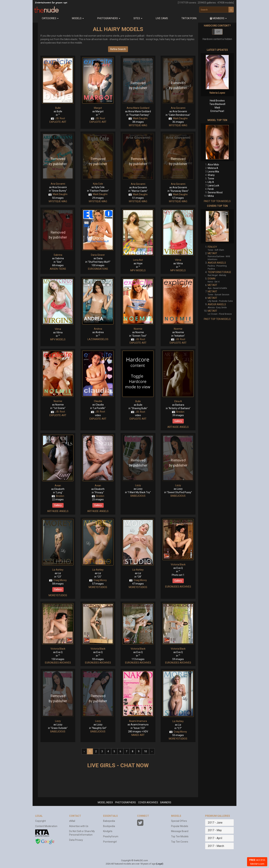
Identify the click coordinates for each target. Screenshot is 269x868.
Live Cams (162, 18)
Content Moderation (46, 826)
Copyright (41, 821)
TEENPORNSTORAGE (219, 272)
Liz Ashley (58, 570)
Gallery (178, 421)
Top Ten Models (180, 836)
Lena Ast (138, 260)
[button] (218, 18)
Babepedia (109, 821)
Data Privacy (76, 840)
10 (145, 751)
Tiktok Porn (189, 18)
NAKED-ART (138, 735)
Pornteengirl (110, 842)
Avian (58, 486)
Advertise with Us (79, 826)
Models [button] (78, 18)
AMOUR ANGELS (217, 263)
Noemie (138, 329)
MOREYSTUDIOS (58, 595)
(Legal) (160, 864)
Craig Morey (60, 580)
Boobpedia (109, 826)
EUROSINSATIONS (98, 269)
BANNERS (166, 802)
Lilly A (211, 182)
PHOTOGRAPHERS (126, 802)
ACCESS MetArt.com (257, 862)
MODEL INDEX (105, 802)
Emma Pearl (217, 111)
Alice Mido (213, 165)
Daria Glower (98, 255)
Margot (98, 108)
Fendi (211, 189)
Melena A (213, 168)
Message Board (180, 831)
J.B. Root (60, 118)
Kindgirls (108, 831)
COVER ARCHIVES (148, 802)
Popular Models (180, 826)
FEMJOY (212, 247)
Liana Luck (213, 185)
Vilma (178, 260)
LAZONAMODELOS (98, 339)
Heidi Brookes (217, 101)
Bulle (58, 108)
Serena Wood (215, 192)
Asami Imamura (138, 721)
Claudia (98, 401)
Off (218, 32)
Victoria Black (178, 564)
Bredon (180, 412)
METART (212, 253)
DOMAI (212, 279)
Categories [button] (50, 18)
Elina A (178, 401)
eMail (72, 821)
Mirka (211, 196)
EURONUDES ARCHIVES (178, 587)
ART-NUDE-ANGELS (178, 427)
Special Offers (179, 821)
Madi (217, 108)
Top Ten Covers (180, 842)
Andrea (98, 329)
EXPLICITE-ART (58, 122)
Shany (211, 175)
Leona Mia (213, 172)
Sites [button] (138, 18)
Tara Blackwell (217, 104)
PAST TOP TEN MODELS (217, 201)
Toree (211, 179)
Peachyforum (111, 836)
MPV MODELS (138, 270)
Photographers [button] (109, 18)
